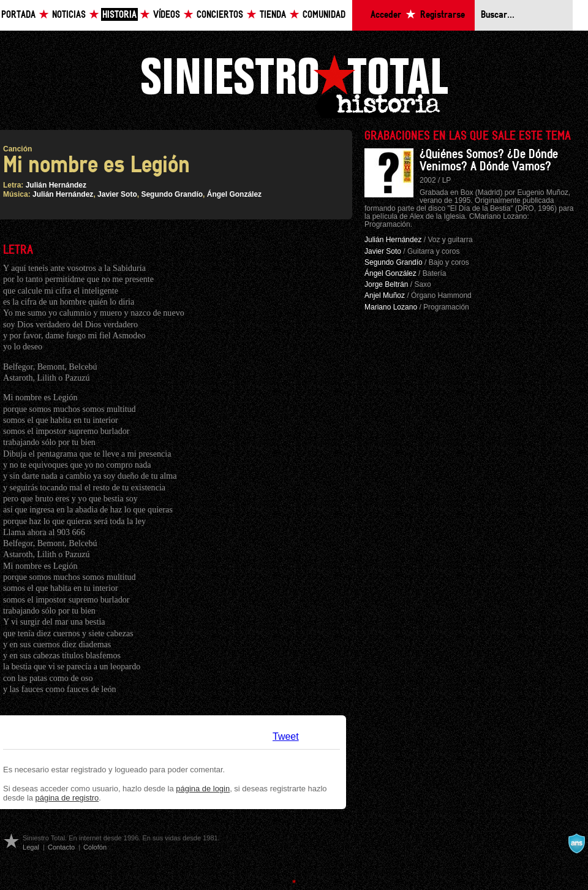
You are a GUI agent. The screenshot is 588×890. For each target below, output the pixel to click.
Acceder (386, 15)
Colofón (95, 847)
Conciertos (220, 15)
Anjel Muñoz (385, 295)
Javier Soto (117, 194)
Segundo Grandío (172, 194)
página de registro (67, 798)
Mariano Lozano (391, 307)
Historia (119, 15)
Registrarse (443, 15)
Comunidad (324, 15)
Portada (18, 15)
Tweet (286, 736)
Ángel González (234, 194)
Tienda (273, 15)
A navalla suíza (576, 843)
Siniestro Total (294, 85)
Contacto (61, 847)
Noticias (69, 15)
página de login (203, 789)
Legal (31, 847)
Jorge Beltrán (386, 284)
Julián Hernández (56, 185)
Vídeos (167, 15)
